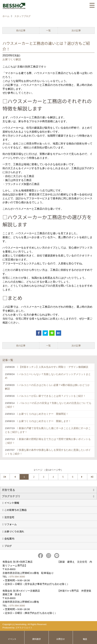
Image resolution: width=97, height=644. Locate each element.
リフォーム (10, 524)
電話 (85, 639)
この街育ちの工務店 (15, 510)
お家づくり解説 (12, 59)
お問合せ (61, 639)
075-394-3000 (17, 577)
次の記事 (76, 30)
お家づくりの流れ (14, 531)
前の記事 (21, 30)
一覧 (48, 30)
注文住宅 (9, 517)
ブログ (8, 546)
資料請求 (37, 639)
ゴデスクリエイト (24, 628)
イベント (12, 639)
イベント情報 (12, 503)
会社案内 (9, 539)
